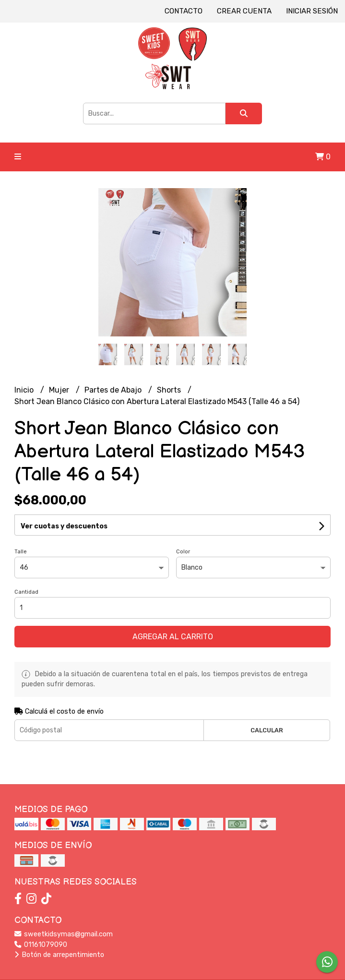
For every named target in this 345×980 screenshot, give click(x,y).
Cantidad (26, 592)
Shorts (170, 390)
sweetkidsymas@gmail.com (64, 934)
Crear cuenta (244, 11)
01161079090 (41, 945)
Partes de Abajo (114, 390)
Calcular (267, 730)
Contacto (184, 11)
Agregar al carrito (173, 637)
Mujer (60, 390)
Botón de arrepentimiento (59, 955)
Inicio (25, 390)
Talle (21, 552)
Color (183, 552)
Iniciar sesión (312, 11)
